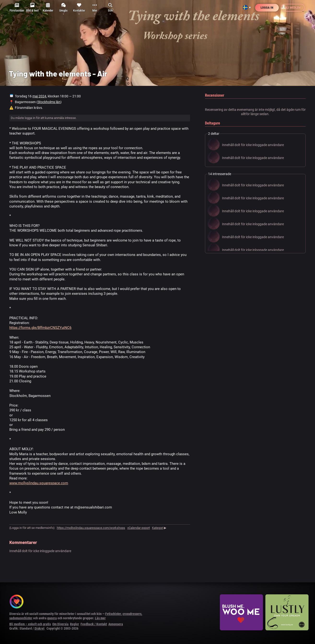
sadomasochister (21, 618)
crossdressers (132, 614)
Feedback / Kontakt (94, 624)
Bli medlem (293, 8)
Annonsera (116, 624)
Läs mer (100, 618)
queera (52, 618)
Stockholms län (49, 102)
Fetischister (113, 614)
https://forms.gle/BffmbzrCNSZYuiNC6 (40, 328)
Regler (75, 624)
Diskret (39, 628)
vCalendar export (139, 528)
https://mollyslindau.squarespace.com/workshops (91, 528)
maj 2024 (39, 96)
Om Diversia (60, 624)
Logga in (267, 8)
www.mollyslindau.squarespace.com (39, 483)
